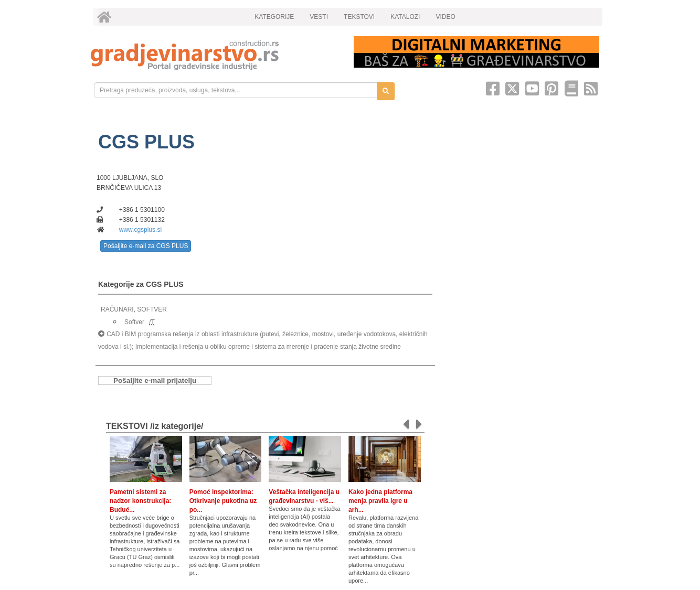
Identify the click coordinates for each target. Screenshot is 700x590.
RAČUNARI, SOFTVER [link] (134, 309)
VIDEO (445, 17)
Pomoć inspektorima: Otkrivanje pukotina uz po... (223, 501)
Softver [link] (134, 322)
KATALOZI (405, 17)
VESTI (319, 17)
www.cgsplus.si (140, 230)
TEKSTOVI (359, 17)
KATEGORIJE (274, 17)
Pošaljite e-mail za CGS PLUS (146, 246)
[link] (215, 55)
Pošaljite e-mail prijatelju (155, 380)
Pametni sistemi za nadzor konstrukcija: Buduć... (140, 501)
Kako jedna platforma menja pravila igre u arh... (380, 501)
